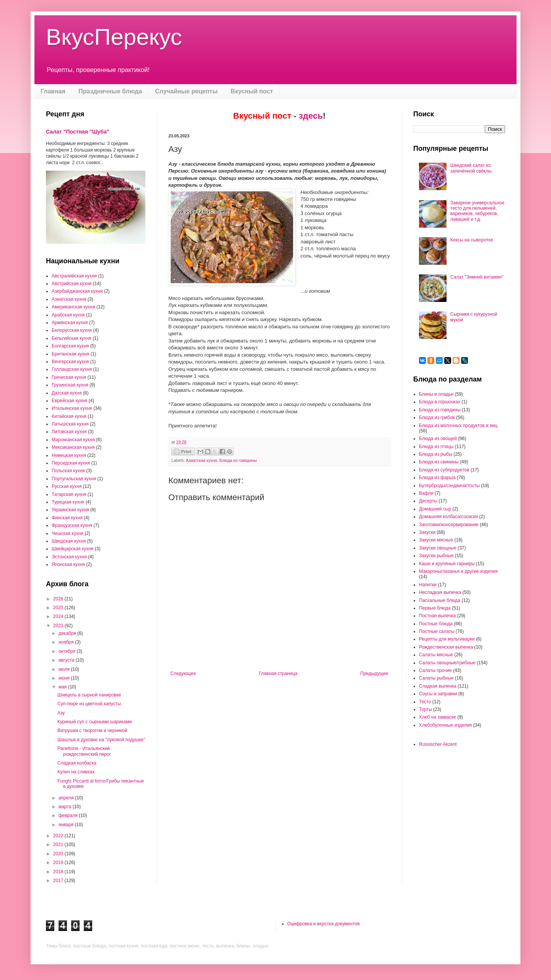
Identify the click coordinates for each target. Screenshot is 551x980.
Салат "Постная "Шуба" (77, 132)
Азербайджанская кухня (77, 291)
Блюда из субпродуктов (444, 470)
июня (65, 678)
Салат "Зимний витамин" (477, 277)
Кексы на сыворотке (472, 240)
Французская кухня (72, 525)
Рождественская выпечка (446, 647)
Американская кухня (73, 307)
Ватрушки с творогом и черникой (92, 731)
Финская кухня (67, 518)
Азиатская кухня (201, 460)
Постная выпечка (437, 616)
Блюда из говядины (238, 460)
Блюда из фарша (437, 478)
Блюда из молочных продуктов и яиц (458, 426)
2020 (59, 854)
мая (63, 687)
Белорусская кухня (72, 330)
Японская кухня (68, 564)
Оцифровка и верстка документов (324, 924)
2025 (59, 608)
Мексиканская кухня (73, 447)
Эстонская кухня (69, 557)
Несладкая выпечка (440, 592)
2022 (59, 836)
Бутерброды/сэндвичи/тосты (449, 486)
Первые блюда (435, 608)
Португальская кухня (74, 479)
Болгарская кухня (70, 346)
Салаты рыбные (436, 678)
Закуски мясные (436, 540)
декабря (68, 633)
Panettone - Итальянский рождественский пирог (84, 751)
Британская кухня (70, 354)
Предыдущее (374, 673)
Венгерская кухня (70, 362)
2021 (59, 845)
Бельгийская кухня (72, 338)
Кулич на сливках (76, 772)
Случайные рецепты (186, 91)
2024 (59, 616)
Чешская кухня (68, 533)
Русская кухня (67, 486)
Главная (53, 91)
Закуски (427, 532)
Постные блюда (436, 624)
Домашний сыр (435, 509)
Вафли (426, 493)
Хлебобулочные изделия (445, 725)
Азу (61, 713)
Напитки (428, 585)
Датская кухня (67, 393)
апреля (67, 798)
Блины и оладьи (436, 394)
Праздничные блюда (110, 91)
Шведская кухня (69, 541)
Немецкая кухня (69, 455)
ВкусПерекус (114, 37)
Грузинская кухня (70, 385)
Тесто (425, 702)
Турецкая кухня (68, 502)
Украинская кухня (70, 510)
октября (68, 651)
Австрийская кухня (72, 284)
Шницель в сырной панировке (89, 695)
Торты (425, 709)
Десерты (428, 501)
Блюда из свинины (439, 462)
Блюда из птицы (436, 447)
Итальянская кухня (72, 408)
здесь (311, 116)
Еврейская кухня (69, 401)
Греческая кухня (69, 377)
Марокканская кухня (73, 440)
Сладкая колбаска (77, 763)
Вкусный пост (252, 91)
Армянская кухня (70, 323)
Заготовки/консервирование (449, 525)
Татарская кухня (69, 494)
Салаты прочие (435, 670)
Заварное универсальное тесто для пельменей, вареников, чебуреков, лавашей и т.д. (478, 211)
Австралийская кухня (74, 276)
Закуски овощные (438, 548)
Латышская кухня (70, 424)
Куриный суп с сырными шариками (95, 722)
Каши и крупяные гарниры (447, 564)
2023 (59, 626)
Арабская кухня (68, 315)
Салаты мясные (436, 655)
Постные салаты (437, 631)
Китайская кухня (69, 416)
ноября (67, 642)
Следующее (183, 673)
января (67, 825)
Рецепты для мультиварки (447, 639)
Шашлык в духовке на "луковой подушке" (101, 740)
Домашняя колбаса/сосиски (448, 517)
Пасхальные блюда (440, 600)
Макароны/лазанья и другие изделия (458, 571)
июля (65, 669)
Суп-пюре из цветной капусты (89, 704)
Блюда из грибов (437, 417)
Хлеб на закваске (438, 717)
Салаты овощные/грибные (447, 663)
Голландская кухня (72, 369)
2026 (59, 599)
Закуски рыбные (436, 556)
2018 (59, 872)
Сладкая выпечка (438, 686)
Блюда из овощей (438, 439)
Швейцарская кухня (73, 549)
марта (66, 807)
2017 (59, 881)
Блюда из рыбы (436, 454)
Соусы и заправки (438, 694)
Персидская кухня (71, 463)
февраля (69, 815)
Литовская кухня (69, 432)
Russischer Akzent (438, 744)
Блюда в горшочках (440, 402)
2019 (59, 863)
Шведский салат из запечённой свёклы (471, 168)
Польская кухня (68, 471)
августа (67, 660)
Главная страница (278, 673)
